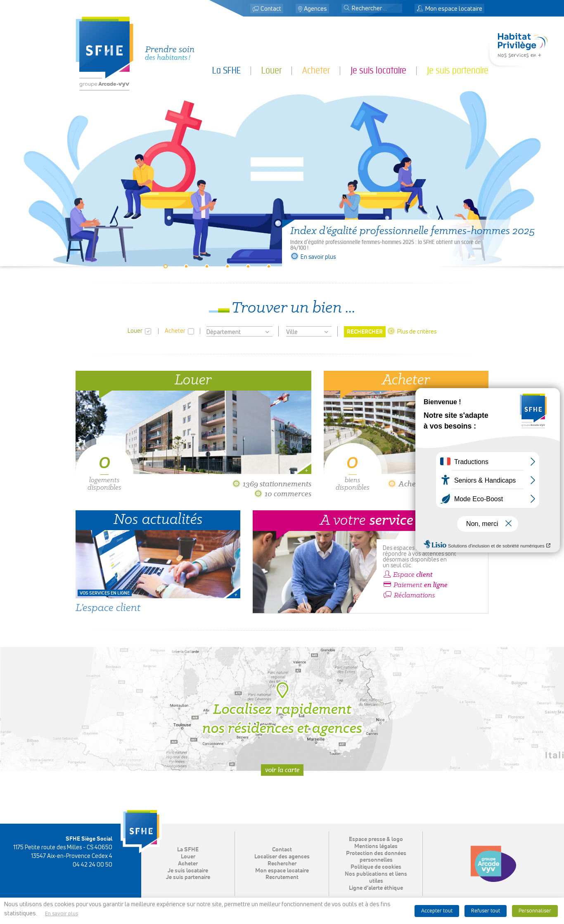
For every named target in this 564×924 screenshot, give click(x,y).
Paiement (415, 585)
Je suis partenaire (458, 70)
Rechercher (282, 864)
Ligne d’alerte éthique (376, 888)
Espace (408, 575)
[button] (347, 9)
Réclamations (409, 595)
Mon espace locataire (449, 9)
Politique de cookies (376, 867)
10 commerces (283, 494)
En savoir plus (313, 257)
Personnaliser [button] (535, 911)
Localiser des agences (282, 857)
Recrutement (282, 877)
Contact (271, 9)
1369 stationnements (272, 484)
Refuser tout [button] (486, 911)
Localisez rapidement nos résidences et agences (282, 709)
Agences (315, 9)
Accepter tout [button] (437, 911)
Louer (271, 70)
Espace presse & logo (376, 839)
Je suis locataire (378, 70)
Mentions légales (376, 846)
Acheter (316, 70)
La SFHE (226, 70)
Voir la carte (282, 770)
